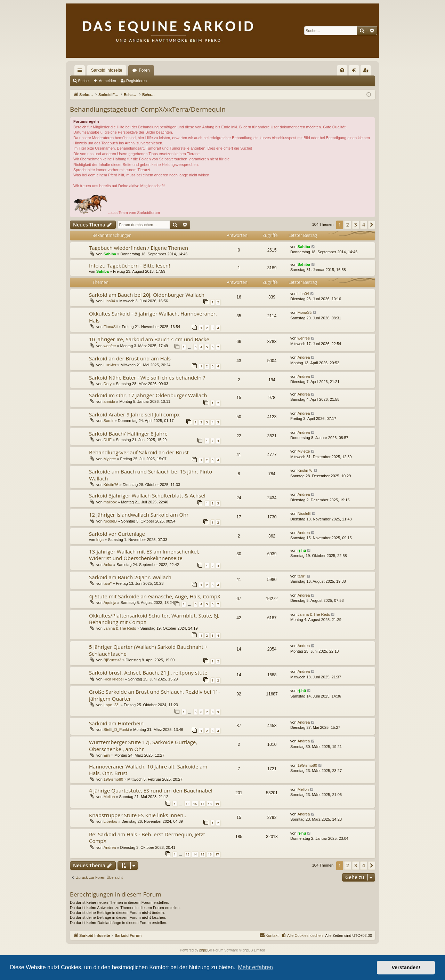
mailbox (110, 502)
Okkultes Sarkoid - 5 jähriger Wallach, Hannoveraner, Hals (153, 317)
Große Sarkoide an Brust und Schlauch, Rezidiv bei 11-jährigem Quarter (155, 695)
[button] (372, 225)
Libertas (110, 821)
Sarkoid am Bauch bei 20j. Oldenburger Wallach (147, 295)
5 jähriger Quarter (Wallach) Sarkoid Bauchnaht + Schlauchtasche (148, 650)
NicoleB (110, 521)
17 (202, 804)
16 (195, 804)
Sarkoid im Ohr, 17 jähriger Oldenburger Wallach (148, 395)
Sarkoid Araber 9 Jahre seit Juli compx (134, 414)
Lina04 (109, 301)
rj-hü (302, 550)
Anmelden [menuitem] (355, 72)
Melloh (109, 797)
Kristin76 (111, 485)
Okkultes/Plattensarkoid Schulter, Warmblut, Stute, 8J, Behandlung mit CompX (154, 619)
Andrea (304, 357)
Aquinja (110, 603)
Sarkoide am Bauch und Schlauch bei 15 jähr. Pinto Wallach (151, 475)
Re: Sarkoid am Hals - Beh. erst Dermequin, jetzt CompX (147, 838)
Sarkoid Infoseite (107, 70)
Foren (144, 70)
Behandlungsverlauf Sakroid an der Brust (139, 452)
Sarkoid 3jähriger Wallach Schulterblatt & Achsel (147, 495)
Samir (109, 421)
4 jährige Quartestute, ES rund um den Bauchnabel (151, 790)
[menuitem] (342, 70)
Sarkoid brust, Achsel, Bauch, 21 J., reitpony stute (148, 672)
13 (187, 854)
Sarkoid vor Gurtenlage (117, 534)
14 (195, 854)
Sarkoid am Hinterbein (116, 723)
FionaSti (111, 327)
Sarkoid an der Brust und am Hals (130, 358)
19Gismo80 (113, 779)
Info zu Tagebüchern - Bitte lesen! (130, 265)
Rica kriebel (114, 679)
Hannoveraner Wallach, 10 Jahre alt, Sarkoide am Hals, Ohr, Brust (148, 770)
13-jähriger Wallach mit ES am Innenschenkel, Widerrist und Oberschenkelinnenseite (144, 555)
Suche (83, 81)
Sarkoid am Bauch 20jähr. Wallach (130, 577)
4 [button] (364, 225)
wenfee (110, 346)
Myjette (110, 459)
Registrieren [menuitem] (367, 72)
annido (109, 401)
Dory (108, 384)
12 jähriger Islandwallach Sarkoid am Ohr (139, 515)
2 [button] (348, 225)
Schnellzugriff (81, 72)
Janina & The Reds (120, 628)
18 (210, 804)
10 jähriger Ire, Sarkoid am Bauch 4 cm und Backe (149, 339)
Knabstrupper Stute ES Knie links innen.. (137, 815)
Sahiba (110, 254)
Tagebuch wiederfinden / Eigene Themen (139, 248)
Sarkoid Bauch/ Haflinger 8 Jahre (128, 433)
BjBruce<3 (112, 660)
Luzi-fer (110, 365)
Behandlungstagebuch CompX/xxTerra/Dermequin (148, 109)
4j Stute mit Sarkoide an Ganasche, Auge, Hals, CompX (155, 596)
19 (217, 804)
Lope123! (112, 705)
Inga (100, 540)
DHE (108, 440)
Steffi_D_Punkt (116, 730)
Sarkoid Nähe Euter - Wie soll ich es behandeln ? (147, 377)
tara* (108, 583)
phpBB (204, 950)
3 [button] (356, 225)
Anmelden (107, 81)
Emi (107, 755)
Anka (108, 565)
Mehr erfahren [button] (255, 967)
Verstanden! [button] (406, 967)
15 (187, 804)
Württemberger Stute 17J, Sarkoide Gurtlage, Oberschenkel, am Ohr (143, 745)
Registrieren (136, 81)
